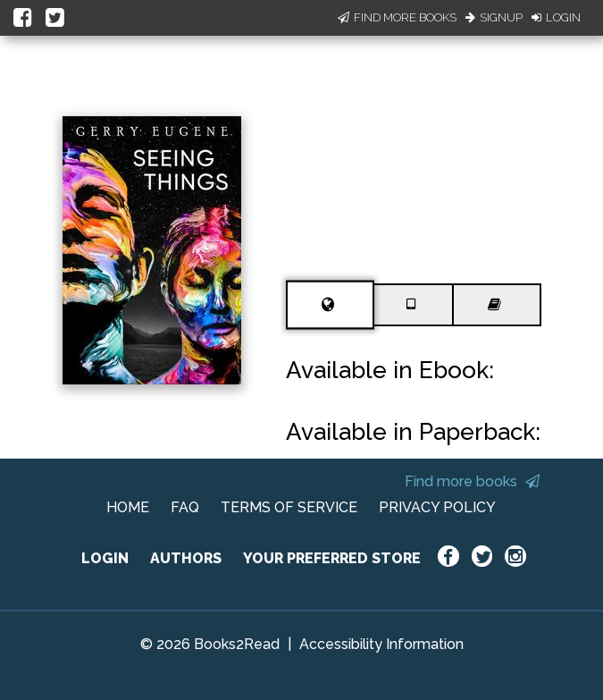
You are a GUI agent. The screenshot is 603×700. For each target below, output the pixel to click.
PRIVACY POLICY (437, 507)
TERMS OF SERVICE (289, 507)
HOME (128, 507)
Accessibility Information (381, 644)
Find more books (472, 481)
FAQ (185, 507)
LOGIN (105, 558)
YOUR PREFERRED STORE (332, 558)
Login (556, 17)
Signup (494, 17)
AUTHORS (186, 558)
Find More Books (397, 17)
